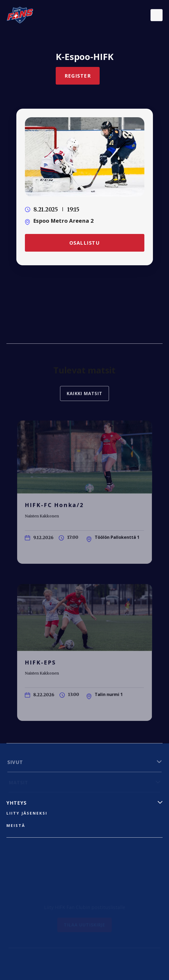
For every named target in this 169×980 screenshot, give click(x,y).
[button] (157, 15)
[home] (20, 15)
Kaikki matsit (85, 396)
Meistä (16, 825)
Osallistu (84, 242)
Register (78, 76)
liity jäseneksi (27, 813)
